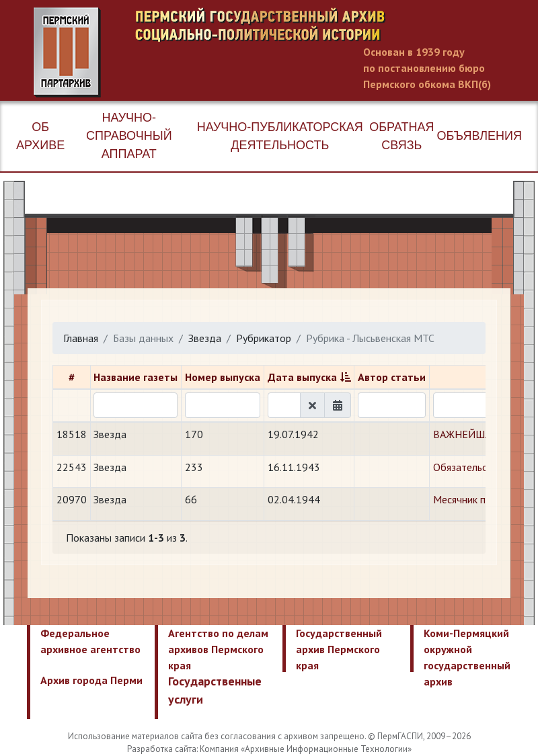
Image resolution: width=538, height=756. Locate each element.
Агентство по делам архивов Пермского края (218, 649)
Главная (81, 338)
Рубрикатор (264, 338)
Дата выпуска (302, 377)
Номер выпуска (223, 377)
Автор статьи (392, 377)
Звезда (205, 338)
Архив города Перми (91, 680)
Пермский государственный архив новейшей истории (286, 52)
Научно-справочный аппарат (129, 136)
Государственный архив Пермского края (339, 649)
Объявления (479, 136)
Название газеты (136, 377)
